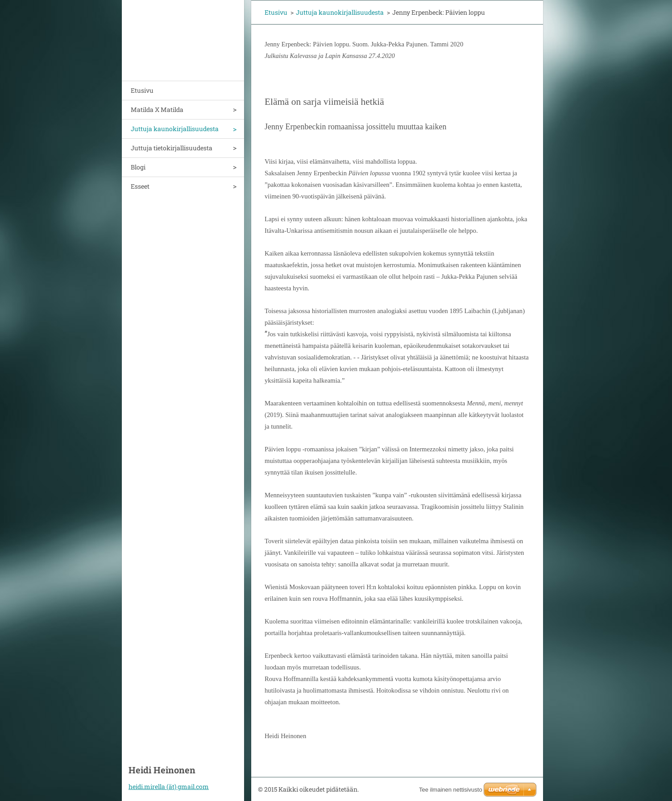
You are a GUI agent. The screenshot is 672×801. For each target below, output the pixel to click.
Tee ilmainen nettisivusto (451, 790)
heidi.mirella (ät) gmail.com (169, 787)
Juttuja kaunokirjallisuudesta (175, 129)
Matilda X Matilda (157, 109)
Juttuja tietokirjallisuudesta (172, 148)
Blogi (138, 167)
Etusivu (142, 90)
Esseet (140, 186)
